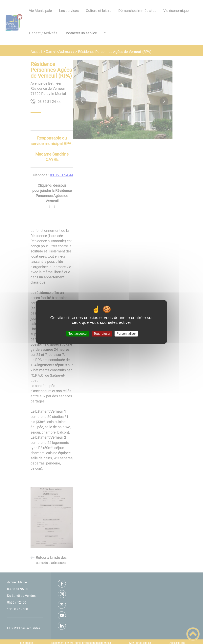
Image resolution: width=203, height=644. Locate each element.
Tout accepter (78, 334)
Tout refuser (102, 334)
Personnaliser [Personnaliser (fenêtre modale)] (126, 334)
